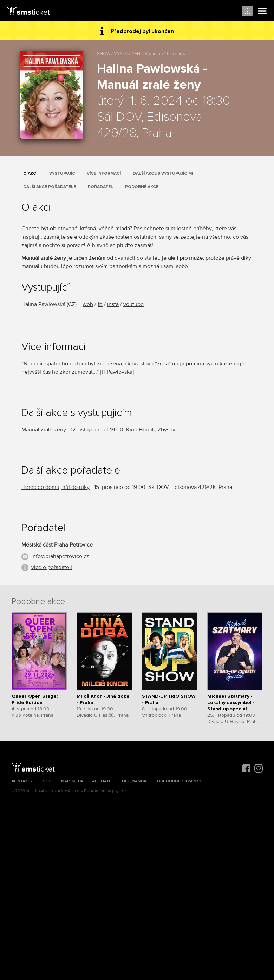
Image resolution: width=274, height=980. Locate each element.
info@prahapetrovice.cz (60, 556)
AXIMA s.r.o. (69, 791)
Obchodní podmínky (179, 781)
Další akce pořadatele (50, 187)
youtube (133, 304)
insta (113, 304)
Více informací (104, 174)
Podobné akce (142, 187)
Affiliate (102, 781)
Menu (262, 11)
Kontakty (22, 781)
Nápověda (72, 781)
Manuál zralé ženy (44, 430)
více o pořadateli (52, 567)
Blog (47, 781)
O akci (30, 174)
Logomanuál (134, 781)
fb (100, 304)
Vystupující (63, 174)
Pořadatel (100, 187)
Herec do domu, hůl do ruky (56, 487)
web (88, 304)
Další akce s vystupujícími (163, 174)
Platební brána (97, 791)
